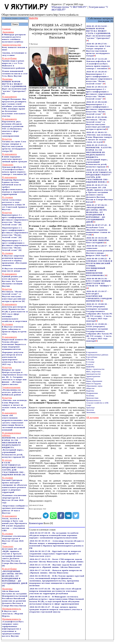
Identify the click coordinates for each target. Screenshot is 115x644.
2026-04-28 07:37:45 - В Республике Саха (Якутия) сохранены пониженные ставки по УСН (98, 230)
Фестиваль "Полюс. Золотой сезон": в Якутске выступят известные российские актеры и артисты (14, 295)
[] (88, 40)
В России (90, 359)
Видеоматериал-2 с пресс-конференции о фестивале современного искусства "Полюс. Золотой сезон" (15, 233)
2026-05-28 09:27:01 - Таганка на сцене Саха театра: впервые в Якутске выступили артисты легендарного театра (98, 50)
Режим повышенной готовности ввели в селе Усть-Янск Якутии (15, 74)
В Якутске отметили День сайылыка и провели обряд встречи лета (14, 329)
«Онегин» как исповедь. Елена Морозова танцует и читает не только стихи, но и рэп (15, 403)
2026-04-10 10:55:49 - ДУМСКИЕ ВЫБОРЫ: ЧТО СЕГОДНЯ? (98, 240)
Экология (90, 410)
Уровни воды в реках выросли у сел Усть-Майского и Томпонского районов (13, 63)
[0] (3, 94)
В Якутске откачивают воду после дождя (14, 270)
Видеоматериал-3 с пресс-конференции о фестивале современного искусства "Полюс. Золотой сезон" (15, 219)
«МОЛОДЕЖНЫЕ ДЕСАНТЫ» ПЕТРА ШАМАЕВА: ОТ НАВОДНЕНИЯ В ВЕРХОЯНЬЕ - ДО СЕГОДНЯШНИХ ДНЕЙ (15, 576)
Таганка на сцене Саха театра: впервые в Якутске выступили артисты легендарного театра (14, 145)
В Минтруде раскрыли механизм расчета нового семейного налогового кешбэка (14, 37)
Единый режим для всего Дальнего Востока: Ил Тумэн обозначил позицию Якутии (12, 280)
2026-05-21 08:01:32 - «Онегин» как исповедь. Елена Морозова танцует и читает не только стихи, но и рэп (99, 137)
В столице (90, 362)
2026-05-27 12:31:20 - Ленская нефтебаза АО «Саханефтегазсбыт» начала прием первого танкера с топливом (98, 64)
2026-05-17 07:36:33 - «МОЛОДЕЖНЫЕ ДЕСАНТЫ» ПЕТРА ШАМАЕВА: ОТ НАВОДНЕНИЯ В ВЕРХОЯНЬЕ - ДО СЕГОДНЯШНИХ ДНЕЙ (97, 213)
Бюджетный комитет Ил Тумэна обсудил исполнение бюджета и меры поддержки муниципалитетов (15, 343)
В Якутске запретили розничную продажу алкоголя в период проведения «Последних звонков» (15, 259)
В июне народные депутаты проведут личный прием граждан (14, 158)
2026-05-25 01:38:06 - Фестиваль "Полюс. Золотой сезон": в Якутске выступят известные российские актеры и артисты (98, 123)
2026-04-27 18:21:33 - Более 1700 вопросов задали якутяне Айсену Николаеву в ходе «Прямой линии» (57, 560)
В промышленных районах (97, 355)
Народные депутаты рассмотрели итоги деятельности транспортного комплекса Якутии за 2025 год (13, 358)
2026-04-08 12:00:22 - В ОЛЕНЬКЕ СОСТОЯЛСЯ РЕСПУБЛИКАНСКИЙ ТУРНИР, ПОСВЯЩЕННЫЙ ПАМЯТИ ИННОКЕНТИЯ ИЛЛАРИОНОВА (99, 267)
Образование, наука (94, 386)
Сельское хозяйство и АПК (97, 403)
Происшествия (92, 398)
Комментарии (36, 523)
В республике (92, 357)
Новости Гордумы (94, 384)
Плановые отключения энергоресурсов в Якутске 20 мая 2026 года (14, 499)
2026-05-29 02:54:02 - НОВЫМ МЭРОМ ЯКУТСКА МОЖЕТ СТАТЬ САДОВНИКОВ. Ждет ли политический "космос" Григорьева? (99, 32)
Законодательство (93, 374)
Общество (90, 388)
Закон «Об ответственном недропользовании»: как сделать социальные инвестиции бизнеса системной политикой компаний (15, 421)
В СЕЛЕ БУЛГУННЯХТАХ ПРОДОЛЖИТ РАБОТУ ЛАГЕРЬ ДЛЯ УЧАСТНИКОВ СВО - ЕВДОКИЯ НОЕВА (14, 467)
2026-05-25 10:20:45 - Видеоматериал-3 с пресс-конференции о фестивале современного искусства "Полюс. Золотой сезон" (99, 78)
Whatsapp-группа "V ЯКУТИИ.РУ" (69, 7)
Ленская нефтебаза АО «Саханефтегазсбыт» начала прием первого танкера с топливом (14, 169)
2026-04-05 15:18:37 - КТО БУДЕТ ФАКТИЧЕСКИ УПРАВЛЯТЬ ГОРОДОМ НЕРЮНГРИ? (99, 296)
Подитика (90, 391)
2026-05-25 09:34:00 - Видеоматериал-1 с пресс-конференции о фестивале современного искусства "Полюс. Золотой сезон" (99, 108)
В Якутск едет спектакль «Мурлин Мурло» (13, 612)
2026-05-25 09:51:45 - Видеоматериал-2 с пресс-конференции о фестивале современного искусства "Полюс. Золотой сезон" (99, 93)
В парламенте (92, 352)
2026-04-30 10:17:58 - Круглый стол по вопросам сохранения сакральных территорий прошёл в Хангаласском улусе (55, 554)
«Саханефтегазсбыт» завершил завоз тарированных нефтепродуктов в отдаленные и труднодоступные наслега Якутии (13, 628)
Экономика (91, 412)
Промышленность (94, 400)
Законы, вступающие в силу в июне (14, 54)
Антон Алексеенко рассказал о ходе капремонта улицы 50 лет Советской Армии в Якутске (14, 203)
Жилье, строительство (95, 369)
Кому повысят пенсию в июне (15, 47)
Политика (90, 396)
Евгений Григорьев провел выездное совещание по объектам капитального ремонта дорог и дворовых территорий (14, 485)
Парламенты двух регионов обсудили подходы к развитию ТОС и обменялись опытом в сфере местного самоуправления (13, 127)
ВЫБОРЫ (90, 367)
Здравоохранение (93, 376)
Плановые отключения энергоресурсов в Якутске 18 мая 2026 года (14, 538)
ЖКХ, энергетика (93, 372)
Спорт (89, 405)
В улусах (90, 364)
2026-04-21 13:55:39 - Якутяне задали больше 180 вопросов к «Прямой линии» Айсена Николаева (55, 566)
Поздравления (92, 393)
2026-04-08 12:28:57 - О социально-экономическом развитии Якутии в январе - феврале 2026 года (99, 251)
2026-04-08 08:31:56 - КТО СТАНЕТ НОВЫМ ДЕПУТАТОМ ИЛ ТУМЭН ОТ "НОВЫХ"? (99, 282)
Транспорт (90, 408)
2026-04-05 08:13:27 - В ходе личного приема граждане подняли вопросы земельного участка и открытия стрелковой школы (56, 609)
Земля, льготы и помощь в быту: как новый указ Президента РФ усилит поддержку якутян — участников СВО (14, 523)
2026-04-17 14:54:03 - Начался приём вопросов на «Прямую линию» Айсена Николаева (56, 572)
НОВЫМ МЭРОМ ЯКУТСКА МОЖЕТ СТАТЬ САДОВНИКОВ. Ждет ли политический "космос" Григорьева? (14, 85)
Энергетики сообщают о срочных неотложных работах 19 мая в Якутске (15, 509)
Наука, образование (94, 381)
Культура (90, 379)
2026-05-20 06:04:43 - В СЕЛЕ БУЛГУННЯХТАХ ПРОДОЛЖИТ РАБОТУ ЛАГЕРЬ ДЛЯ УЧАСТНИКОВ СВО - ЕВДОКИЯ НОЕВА (99, 176)
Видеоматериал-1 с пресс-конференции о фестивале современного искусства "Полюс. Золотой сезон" (15, 245)
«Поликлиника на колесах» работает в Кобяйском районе (13, 391)
